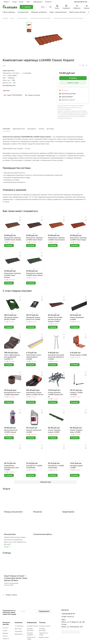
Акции (5, 631)
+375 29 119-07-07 (80, 2)
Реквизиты (19, 631)
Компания (19, 622)
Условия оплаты (33, 626)
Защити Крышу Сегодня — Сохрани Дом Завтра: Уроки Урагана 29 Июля (16, 578)
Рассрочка (38, 512)
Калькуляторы (10, 534)
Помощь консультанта (13, 512)
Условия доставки (30, 629)
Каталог (6, 628)
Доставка (50, 129)
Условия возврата (30, 634)
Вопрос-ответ (44, 637)
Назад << (7, 547)
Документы (32, 129)
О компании (19, 626)
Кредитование (68, 512)
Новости (6, 639)
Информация (32, 622)
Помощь (42, 622)
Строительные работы (43, 534)
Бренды (5, 633)
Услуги (5, 636)
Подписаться (44, 611)
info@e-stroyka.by (68, 617)
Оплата (41, 129)
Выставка (18, 629)
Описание (6, 129)
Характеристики (19, 129)
